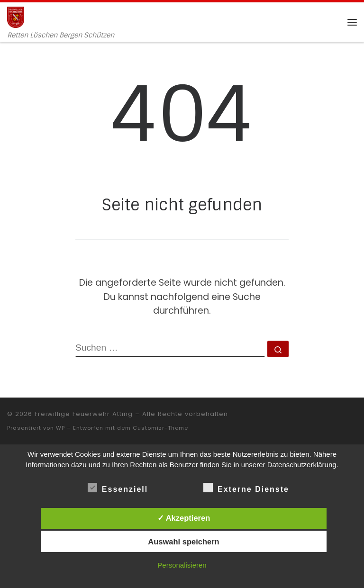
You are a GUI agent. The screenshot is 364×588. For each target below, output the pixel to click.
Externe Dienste (246, 488)
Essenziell (118, 488)
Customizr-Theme (160, 428)
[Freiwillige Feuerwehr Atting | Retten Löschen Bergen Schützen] (16, 16)
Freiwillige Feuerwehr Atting (84, 414)
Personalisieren (182, 565)
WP (60, 428)
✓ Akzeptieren (184, 518)
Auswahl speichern (183, 542)
